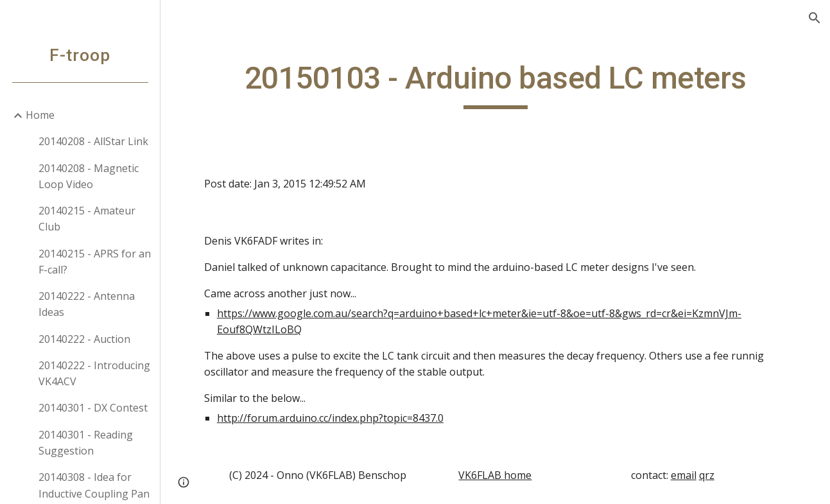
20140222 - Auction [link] (84, 339)
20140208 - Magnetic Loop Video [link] (89, 176)
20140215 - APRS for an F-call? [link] (95, 262)
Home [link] (40, 115)
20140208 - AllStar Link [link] (93, 141)
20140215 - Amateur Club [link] (87, 219)
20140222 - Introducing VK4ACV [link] (94, 373)
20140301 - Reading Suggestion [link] (86, 443)
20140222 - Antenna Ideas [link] (87, 304)
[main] (495, 84)
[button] (815, 18)
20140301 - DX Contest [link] (93, 408)
